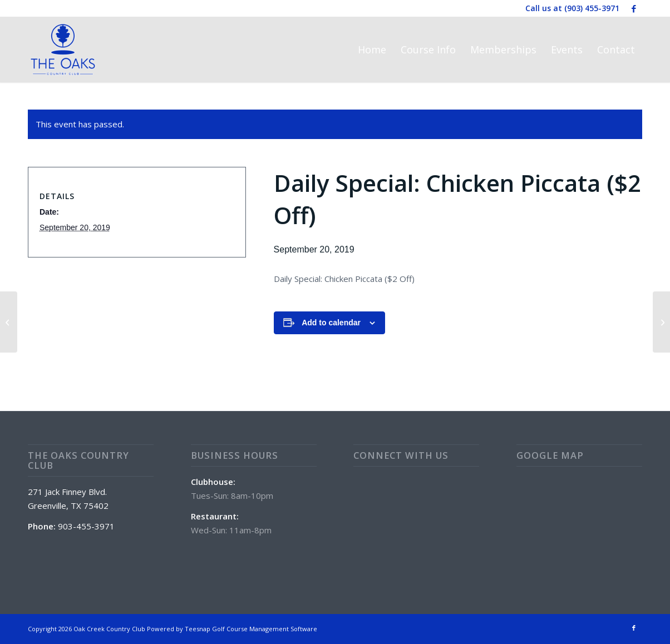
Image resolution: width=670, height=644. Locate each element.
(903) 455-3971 (592, 8)
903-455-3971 (86, 526)
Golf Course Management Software (265, 629)
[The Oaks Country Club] (63, 49)
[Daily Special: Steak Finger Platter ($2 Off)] (661, 322)
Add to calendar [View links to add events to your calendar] (331, 323)
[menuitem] (372, 49)
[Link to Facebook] (634, 8)
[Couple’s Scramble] (9, 322)
